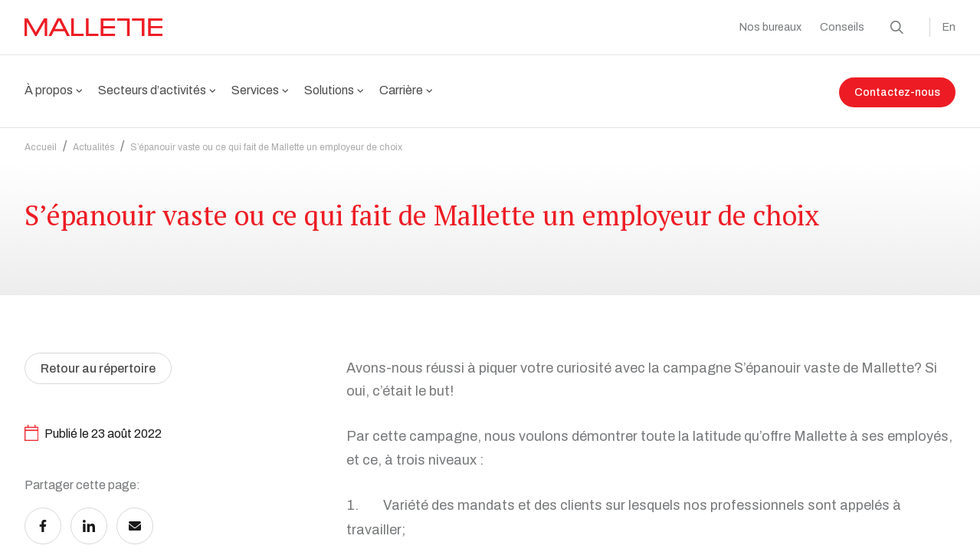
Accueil (41, 138)
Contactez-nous (897, 92)
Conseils (842, 27)
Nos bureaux (770, 27)
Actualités (93, 138)
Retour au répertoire (98, 395)
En (949, 27)
